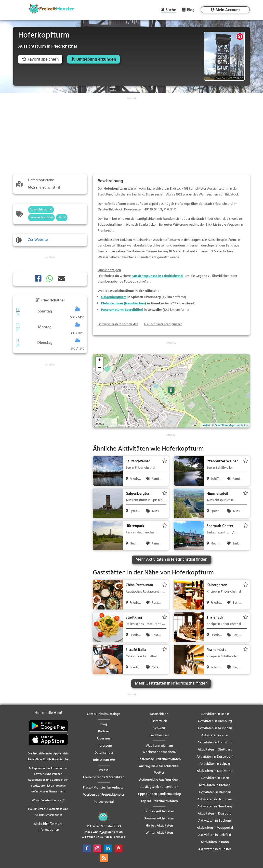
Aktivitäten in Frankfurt (215, 743)
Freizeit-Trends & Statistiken (104, 777)
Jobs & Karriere (104, 760)
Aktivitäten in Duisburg (215, 814)
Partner (104, 732)
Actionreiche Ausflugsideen (159, 780)
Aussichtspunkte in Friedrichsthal (157, 276)
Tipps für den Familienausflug (159, 794)
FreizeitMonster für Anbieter (104, 788)
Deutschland (159, 714)
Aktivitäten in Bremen (215, 785)
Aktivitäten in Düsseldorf (215, 757)
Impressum (104, 746)
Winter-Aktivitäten (159, 833)
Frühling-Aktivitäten (159, 811)
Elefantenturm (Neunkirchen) (124, 304)
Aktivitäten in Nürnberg (215, 807)
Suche (171, 10)
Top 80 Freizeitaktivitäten (159, 801)
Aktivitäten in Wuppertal (215, 828)
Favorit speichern (40, 59)
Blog (191, 10)
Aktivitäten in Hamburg (215, 721)
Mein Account (228, 10)
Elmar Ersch (222, 78)
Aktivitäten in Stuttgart (215, 750)
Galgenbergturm (114, 297)
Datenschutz (104, 753)
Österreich (159, 721)
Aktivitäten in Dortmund (215, 771)
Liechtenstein (159, 735)
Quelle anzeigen (109, 270)
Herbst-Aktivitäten (159, 826)
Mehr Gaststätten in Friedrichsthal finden (171, 683)
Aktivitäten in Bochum (215, 821)
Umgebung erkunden (96, 59)
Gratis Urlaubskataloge (104, 714)
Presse (104, 770)
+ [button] (99, 361)
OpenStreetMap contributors (232, 425)
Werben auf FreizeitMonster (104, 795)
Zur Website (38, 240)
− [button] (99, 368)
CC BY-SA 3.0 (236, 78)
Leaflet (206, 425)
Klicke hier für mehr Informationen (48, 827)
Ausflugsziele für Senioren (159, 787)
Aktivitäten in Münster (215, 849)
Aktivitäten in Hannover (215, 799)
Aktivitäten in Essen (215, 778)
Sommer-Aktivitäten (159, 819)
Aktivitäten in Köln (215, 735)
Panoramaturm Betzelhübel (122, 310)
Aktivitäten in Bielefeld (215, 835)
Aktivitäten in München (215, 728)
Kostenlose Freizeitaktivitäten (159, 759)
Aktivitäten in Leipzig (215, 764)
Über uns (104, 739)
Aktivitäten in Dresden (215, 792)
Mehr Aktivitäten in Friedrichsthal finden (171, 560)
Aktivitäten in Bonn (215, 842)
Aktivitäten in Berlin (215, 714)
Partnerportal (104, 802)
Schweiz (159, 728)
